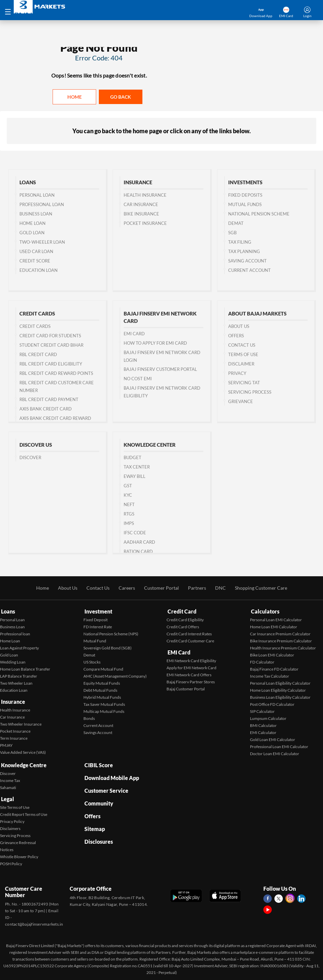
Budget (133, 458)
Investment (97, 611)
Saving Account (247, 261)
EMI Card (134, 334)
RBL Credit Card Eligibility (51, 364)
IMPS (129, 524)
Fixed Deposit (95, 619)
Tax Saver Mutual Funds (104, 704)
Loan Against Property (19, 647)
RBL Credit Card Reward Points (56, 374)
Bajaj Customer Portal (186, 687)
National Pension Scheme (259, 214)
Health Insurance (145, 195)
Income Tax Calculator (270, 675)
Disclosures (98, 832)
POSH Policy (11, 860)
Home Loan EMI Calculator (274, 626)
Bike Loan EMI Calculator (272, 654)
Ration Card (138, 552)
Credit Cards (35, 327)
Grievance (241, 402)
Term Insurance (14, 736)
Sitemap (94, 821)
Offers (236, 336)
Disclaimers (10, 825)
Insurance (12, 700)
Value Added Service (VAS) (23, 750)
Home (75, 97)
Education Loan (39, 271)
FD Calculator (262, 661)
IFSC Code (135, 533)
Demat (236, 224)
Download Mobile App (111, 775)
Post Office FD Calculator (272, 704)
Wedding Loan (13, 661)
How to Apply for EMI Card (155, 343)
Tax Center (137, 467)
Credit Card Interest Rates (189, 633)
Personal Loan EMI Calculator (276, 619)
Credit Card (181, 611)
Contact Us (98, 589)
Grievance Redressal (18, 839)
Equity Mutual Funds (102, 682)
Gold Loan (32, 233)
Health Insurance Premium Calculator (283, 647)
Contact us (242, 345)
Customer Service (105, 787)
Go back (121, 97)
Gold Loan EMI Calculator (273, 739)
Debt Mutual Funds (100, 690)
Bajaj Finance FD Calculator (274, 668)
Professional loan (15, 633)
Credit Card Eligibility (185, 619)
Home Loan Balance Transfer (25, 668)
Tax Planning (244, 252)
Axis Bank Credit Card (46, 409)
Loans (7, 611)
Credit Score (35, 261)
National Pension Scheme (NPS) (111, 633)
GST (128, 486)
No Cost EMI (138, 379)
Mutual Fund (95, 640)
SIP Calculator (262, 711)
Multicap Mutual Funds (104, 711)
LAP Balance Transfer (19, 675)
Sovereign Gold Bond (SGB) (108, 647)
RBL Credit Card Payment (49, 400)
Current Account (249, 271)
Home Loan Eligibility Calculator (278, 690)
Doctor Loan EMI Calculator (275, 753)
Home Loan (33, 224)
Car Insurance (141, 205)
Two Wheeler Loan (16, 682)
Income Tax (10, 778)
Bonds (89, 718)
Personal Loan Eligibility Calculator (280, 682)
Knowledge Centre (23, 764)
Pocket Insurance (145, 224)
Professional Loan (42, 205)
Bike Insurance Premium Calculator (281, 640)
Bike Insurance (141, 214)
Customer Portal (161, 589)
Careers (127, 589)
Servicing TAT (244, 383)
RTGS (129, 514)
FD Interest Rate (98, 626)
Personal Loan (37, 195)
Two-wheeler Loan (42, 242)
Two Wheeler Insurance (21, 722)
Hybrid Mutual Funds (102, 697)
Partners (197, 589)
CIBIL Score (98, 764)
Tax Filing (240, 242)
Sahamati (8, 786)
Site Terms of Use (15, 804)
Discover (30, 458)
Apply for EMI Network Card (191, 666)
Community (98, 798)
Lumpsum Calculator (268, 718)
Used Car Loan (36, 252)
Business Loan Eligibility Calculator (280, 697)
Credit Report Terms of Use (24, 811)
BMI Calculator (263, 725)
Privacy (237, 374)
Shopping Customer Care (261, 589)
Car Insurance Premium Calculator (280, 633)
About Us (239, 327)
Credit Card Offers (183, 626)
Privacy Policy (12, 818)
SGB (232, 233)
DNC (220, 589)
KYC (128, 495)
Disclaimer (241, 364)
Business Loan (36, 214)
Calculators (264, 611)
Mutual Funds (245, 205)
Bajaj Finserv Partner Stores (191, 680)
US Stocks (92, 661)
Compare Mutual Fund (103, 668)
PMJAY (6, 743)
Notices (7, 846)
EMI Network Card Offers (189, 673)
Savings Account (98, 732)
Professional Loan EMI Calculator (279, 746)
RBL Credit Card (38, 355)
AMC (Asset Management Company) (115, 675)
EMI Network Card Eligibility (191, 659)
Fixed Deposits (245, 195)
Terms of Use (243, 355)
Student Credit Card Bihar (51, 345)
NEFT (129, 505)
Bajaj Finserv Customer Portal (160, 370)
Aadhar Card (139, 542)
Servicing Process (250, 392)
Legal (7, 796)
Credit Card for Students (50, 336)
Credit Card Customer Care (190, 640)
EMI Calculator (263, 732)
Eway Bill (135, 477)
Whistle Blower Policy (19, 853)
